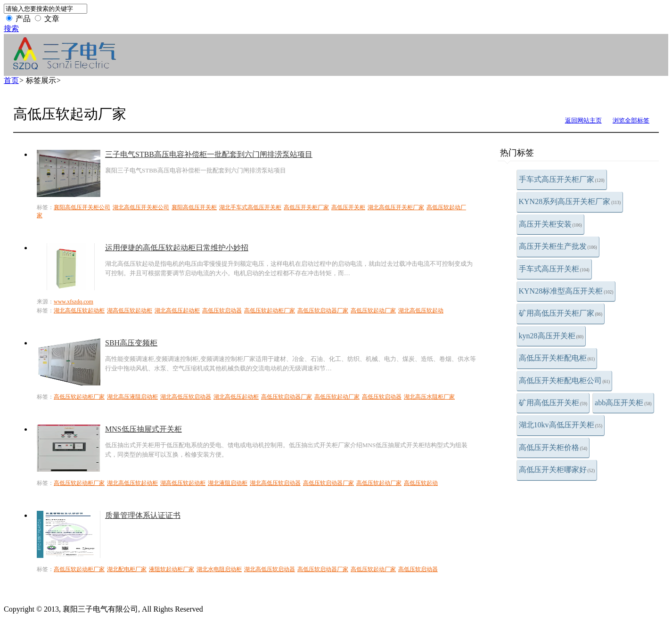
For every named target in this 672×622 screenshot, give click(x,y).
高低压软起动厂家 (373, 311)
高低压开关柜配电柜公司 (565, 381)
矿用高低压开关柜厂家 (561, 313)
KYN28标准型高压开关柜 (566, 291)
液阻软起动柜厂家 (172, 569)
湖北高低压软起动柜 (79, 311)
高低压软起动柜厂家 (270, 311)
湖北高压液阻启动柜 (132, 397)
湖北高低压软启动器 (186, 397)
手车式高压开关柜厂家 (562, 179)
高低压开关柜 (348, 207)
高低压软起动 (421, 483)
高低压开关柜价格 (553, 447)
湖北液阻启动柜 (228, 483)
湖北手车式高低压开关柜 (250, 207)
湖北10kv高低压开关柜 (561, 425)
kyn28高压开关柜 (551, 336)
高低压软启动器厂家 (323, 311)
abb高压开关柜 (623, 403)
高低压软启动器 (222, 311)
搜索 (11, 29)
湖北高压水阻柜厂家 (429, 397)
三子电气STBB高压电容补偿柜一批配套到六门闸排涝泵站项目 (209, 154)
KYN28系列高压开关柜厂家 (570, 201)
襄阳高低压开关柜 (194, 207)
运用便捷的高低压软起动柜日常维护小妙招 (177, 248)
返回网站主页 (583, 120)
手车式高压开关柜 (554, 269)
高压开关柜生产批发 (558, 246)
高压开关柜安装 (550, 224)
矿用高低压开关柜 (553, 403)
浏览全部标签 (631, 120)
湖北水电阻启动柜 (219, 569)
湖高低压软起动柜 (130, 311)
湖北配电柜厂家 (127, 569)
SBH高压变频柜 (131, 343)
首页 (11, 80)
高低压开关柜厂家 (306, 207)
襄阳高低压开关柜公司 (82, 207)
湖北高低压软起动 (421, 311)
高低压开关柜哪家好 (557, 470)
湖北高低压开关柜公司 (141, 207)
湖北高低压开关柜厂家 (396, 207)
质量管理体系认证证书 (143, 515)
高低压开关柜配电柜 (557, 358)
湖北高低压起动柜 (177, 311)
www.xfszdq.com (74, 302)
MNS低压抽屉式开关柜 (143, 429)
